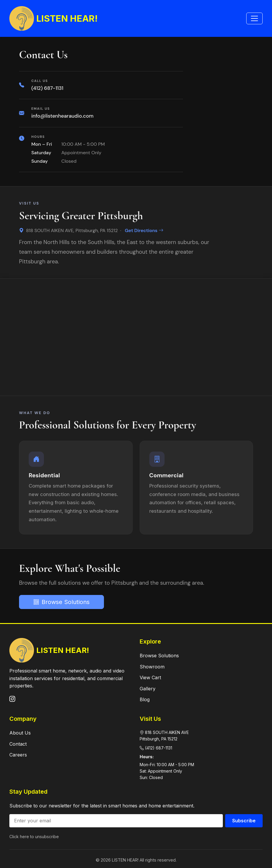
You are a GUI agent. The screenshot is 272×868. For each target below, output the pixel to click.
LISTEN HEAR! (53, 18)
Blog (145, 699)
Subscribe (244, 821)
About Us (20, 733)
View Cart (150, 677)
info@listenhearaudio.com (62, 116)
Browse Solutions (61, 602)
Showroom (152, 667)
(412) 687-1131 (47, 88)
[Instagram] (12, 699)
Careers (18, 755)
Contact (18, 744)
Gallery (148, 689)
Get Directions (144, 231)
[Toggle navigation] (254, 18)
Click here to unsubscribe (34, 837)
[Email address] (116, 821)
